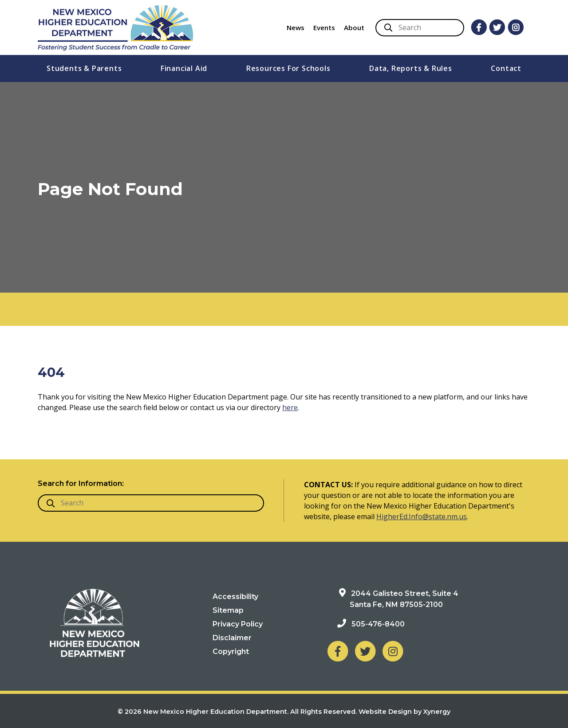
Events (324, 27)
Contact (506, 68)
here (290, 407)
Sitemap (228, 610)
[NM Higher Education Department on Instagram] (393, 651)
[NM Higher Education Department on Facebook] (338, 651)
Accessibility (235, 597)
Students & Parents (84, 68)
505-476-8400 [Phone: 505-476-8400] (378, 624)
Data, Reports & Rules (411, 68)
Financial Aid (184, 68)
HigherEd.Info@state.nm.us (422, 517)
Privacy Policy (238, 624)
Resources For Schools (288, 68)
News (296, 27)
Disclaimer (232, 638)
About (354, 27)
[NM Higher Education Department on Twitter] (365, 651)
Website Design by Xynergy (404, 712)
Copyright (231, 652)
